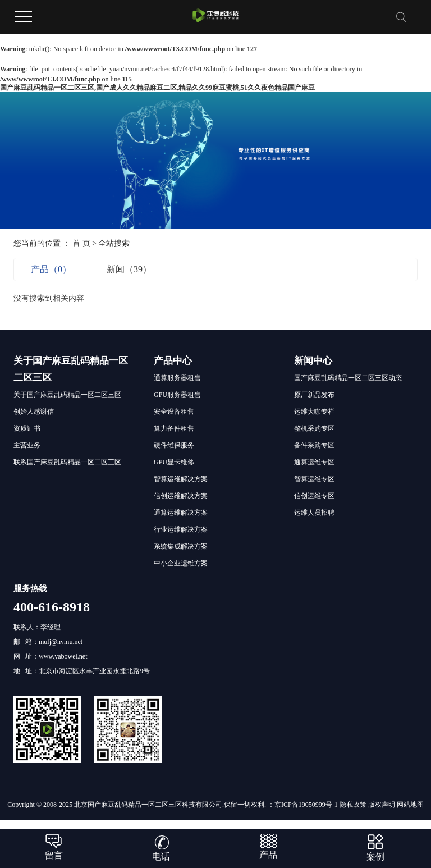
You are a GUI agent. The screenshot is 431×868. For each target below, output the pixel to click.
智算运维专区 (314, 479)
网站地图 (410, 805)
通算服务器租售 (177, 378)
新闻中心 (313, 361)
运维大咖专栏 (314, 412)
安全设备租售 (174, 412)
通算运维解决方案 (181, 513)
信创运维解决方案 (181, 496)
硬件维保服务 (174, 445)
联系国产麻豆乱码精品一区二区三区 (67, 462)
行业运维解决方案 (181, 529)
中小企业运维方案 (181, 563)
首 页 (81, 243)
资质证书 (27, 428)
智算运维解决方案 (181, 479)
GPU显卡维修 (174, 462)
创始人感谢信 (34, 412)
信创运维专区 (314, 496)
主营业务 (27, 445)
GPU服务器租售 (177, 395)
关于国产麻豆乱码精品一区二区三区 (67, 395)
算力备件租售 (174, 428)
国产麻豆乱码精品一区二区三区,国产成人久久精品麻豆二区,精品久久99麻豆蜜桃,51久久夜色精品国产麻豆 (157, 88)
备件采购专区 (314, 445)
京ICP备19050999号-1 (306, 805)
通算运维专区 (314, 462)
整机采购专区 (314, 428)
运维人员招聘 (314, 513)
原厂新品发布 (314, 395)
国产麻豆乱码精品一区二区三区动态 (348, 378)
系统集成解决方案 (181, 546)
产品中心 (173, 361)
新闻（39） (129, 269)
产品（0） (51, 269)
